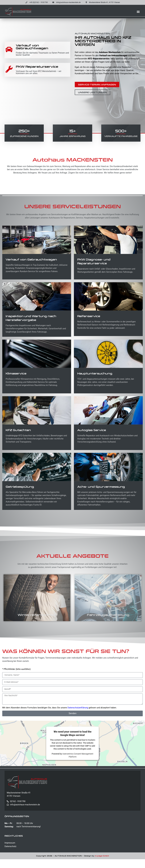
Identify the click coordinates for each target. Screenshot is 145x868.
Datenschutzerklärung (78, 716)
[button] (138, 12)
